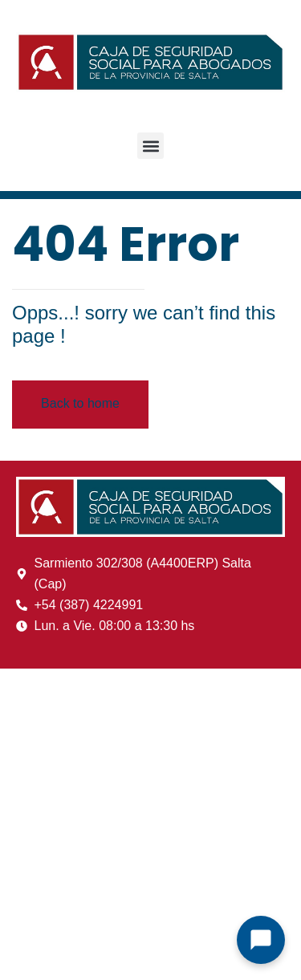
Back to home (80, 403)
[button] (150, 146)
